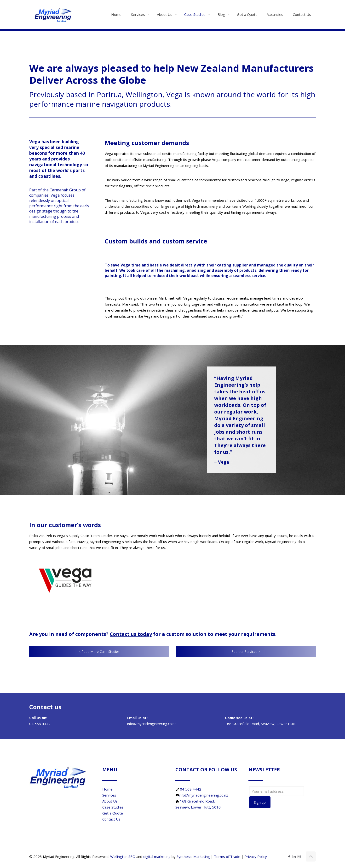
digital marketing (157, 856)
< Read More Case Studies (99, 652)
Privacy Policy (256, 856)
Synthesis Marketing (193, 856)
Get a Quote (113, 813)
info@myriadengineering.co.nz (204, 795)
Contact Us (111, 819)
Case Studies (113, 807)
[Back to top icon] (311, 856)
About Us (110, 801)
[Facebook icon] (289, 856)
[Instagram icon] (299, 856)
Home (107, 789)
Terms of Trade (227, 856)
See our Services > (246, 652)
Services (109, 795)
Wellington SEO (123, 856)
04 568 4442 (191, 789)
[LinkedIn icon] (294, 856)
